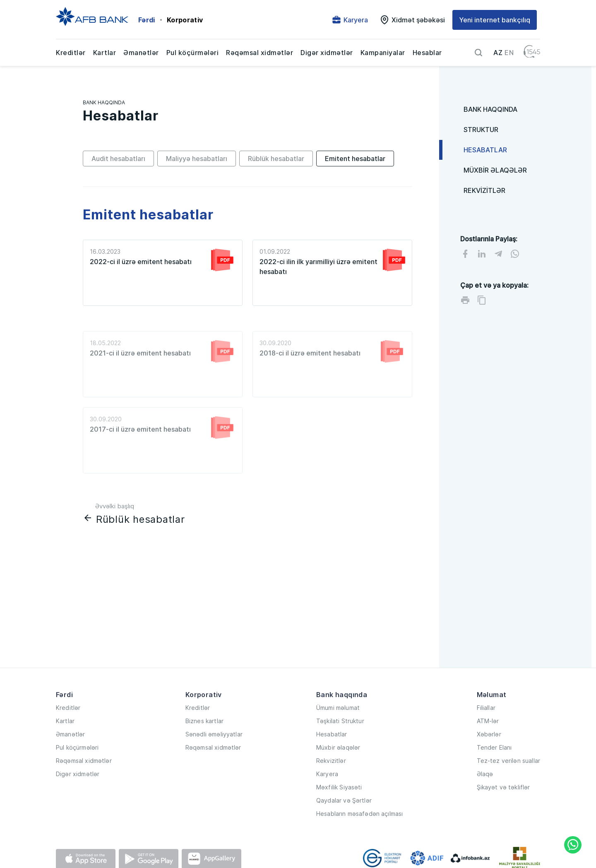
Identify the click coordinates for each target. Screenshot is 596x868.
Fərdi (147, 20)
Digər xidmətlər (327, 53)
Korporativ (185, 20)
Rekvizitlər (331, 778)
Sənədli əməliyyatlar (214, 752)
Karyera (327, 792)
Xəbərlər (489, 752)
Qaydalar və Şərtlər (344, 818)
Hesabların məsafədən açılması (359, 831)
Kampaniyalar (383, 53)
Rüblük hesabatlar (276, 159)
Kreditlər (71, 53)
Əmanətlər (141, 53)
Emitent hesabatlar (355, 159)
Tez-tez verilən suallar (508, 778)
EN (509, 53)
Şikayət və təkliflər (503, 805)
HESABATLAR (485, 150)
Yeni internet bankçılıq (495, 20)
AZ (498, 53)
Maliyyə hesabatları (197, 159)
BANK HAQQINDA (104, 102)
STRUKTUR (481, 130)
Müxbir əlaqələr (338, 765)
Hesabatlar (332, 752)
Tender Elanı (494, 765)
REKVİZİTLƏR (484, 190)
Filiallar (486, 725)
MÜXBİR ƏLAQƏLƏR (495, 170)
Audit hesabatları (118, 159)
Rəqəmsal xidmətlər (260, 53)
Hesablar (427, 53)
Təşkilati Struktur (340, 738)
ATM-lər (488, 738)
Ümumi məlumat (338, 725)
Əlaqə (485, 792)
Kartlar (105, 53)
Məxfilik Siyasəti (339, 805)
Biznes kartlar (204, 738)
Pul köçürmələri (193, 53)
